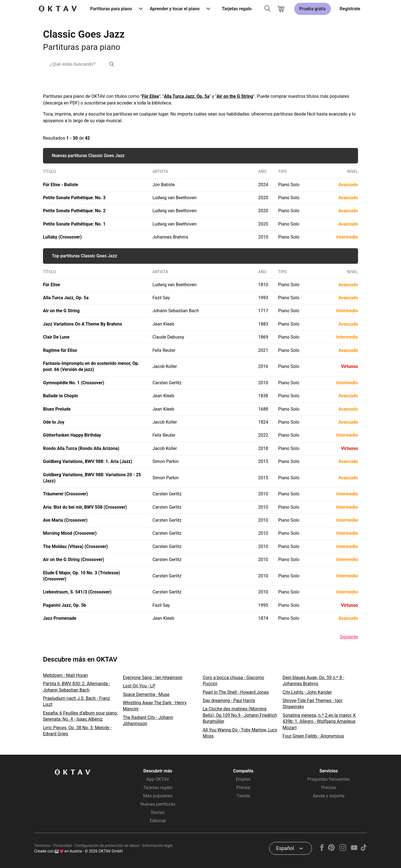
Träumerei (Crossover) (65, 494)
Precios (329, 788)
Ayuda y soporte (329, 796)
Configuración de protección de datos (107, 846)
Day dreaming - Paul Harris (229, 701)
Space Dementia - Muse (146, 694)
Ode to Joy (54, 422)
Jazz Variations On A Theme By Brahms (83, 324)
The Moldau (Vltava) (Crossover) (75, 546)
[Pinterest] (332, 849)
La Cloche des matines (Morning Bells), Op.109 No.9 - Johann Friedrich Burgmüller (240, 715)
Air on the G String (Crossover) (73, 560)
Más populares (158, 796)
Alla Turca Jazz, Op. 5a (187, 96)
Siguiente (349, 637)
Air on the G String (235, 96)
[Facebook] (322, 849)
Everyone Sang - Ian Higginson (153, 678)
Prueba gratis (313, 9)
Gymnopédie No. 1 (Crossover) (74, 383)
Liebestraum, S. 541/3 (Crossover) (77, 592)
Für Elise (151, 96)
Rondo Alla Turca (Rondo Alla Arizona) (81, 448)
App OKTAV (158, 779)
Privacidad (63, 846)
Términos (42, 846)
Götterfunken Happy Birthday (72, 435)
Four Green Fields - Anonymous (313, 736)
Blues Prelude (57, 409)
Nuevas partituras (158, 804)
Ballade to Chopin (60, 396)
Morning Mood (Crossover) (70, 533)
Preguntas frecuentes (329, 779)
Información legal (157, 846)
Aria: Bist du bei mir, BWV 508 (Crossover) (85, 507)
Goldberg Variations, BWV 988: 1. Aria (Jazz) (88, 461)
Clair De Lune (56, 337)
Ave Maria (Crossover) (65, 520)
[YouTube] (354, 849)
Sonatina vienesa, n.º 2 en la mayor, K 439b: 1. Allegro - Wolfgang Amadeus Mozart (319, 721)
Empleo (243, 779)
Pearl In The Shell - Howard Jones (236, 692)
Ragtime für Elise (60, 350)
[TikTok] (364, 849)
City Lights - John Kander (307, 692)
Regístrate (350, 9)
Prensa (243, 788)
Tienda (243, 796)
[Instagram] (343, 849)
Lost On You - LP (139, 686)
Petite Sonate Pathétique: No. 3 (74, 198)
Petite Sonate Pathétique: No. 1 (74, 224)
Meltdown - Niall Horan (65, 675)
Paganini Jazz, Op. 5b (64, 605)
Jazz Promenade (60, 618)
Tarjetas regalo (237, 9)
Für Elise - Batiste (61, 185)
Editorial (158, 821)
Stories (158, 812)
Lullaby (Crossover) (62, 237)
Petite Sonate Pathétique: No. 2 (74, 211)
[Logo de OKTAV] (58, 9)
